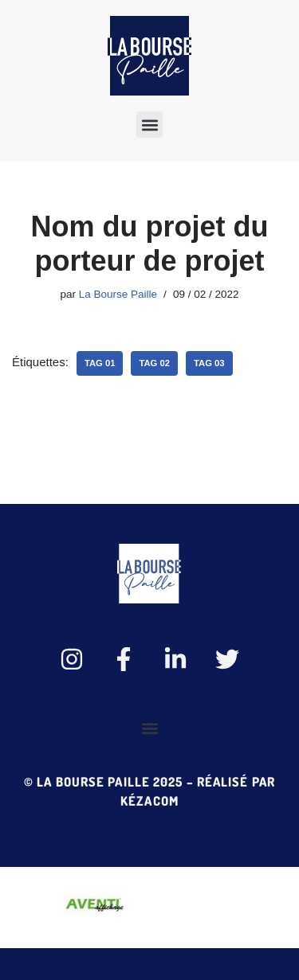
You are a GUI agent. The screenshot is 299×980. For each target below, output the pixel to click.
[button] (149, 125)
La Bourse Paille (118, 294)
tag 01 (100, 363)
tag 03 (209, 363)
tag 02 (154, 363)
